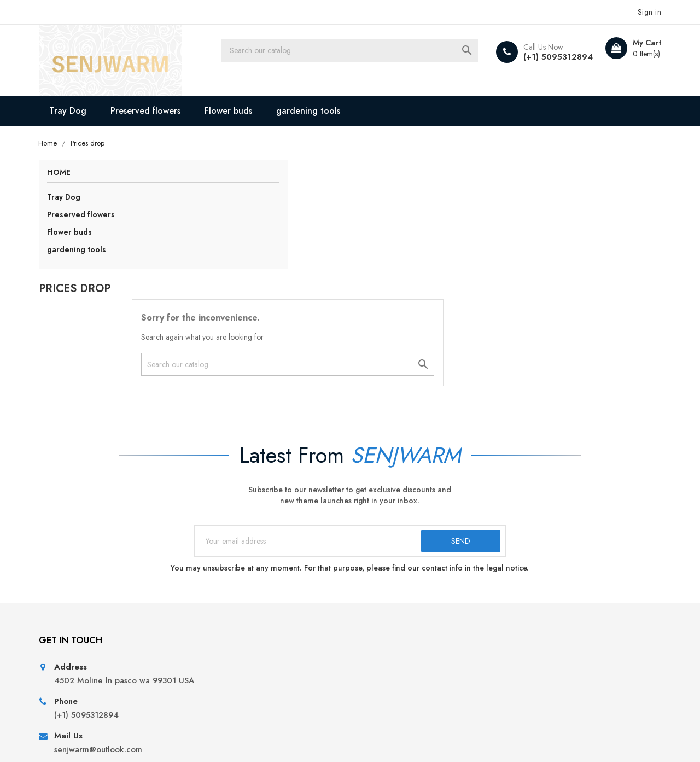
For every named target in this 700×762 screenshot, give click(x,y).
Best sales (220, 598)
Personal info (539, 565)
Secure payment (388, 632)
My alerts (531, 632)
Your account (549, 535)
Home (66, 172)
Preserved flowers (154, 109)
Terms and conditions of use (411, 598)
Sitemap (373, 664)
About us (374, 615)
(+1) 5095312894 (547, 57)
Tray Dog (76, 109)
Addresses (534, 615)
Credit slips (535, 598)
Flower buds (237, 109)
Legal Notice (383, 581)
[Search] (367, 52)
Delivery (374, 565)
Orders (527, 581)
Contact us (378, 648)
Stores (370, 681)
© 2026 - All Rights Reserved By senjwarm (120, 740)
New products (229, 581)
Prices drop (224, 565)
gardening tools (316, 109)
